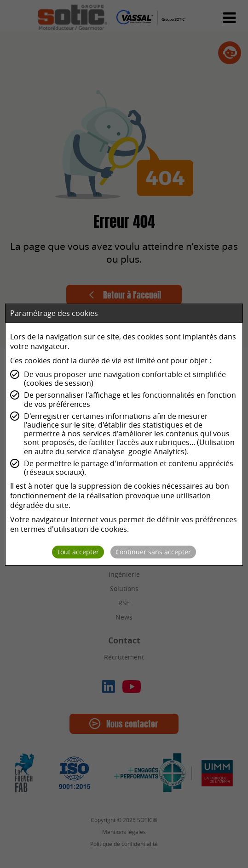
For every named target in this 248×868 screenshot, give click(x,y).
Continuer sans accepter (153, 552)
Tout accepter (78, 552)
